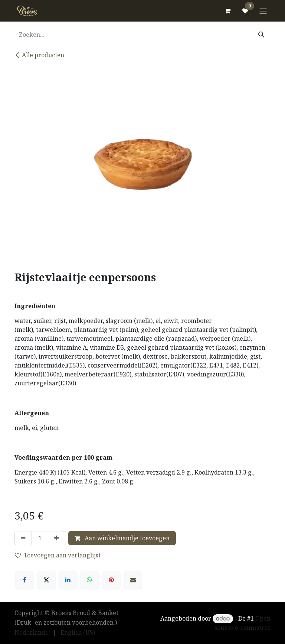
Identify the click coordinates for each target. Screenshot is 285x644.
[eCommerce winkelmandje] (227, 11)
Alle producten (39, 55)
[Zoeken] (261, 35)
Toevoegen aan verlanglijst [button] (58, 555)
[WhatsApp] (89, 580)
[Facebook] (24, 580)
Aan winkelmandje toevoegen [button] (122, 538)
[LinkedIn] (68, 580)
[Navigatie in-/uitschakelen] (263, 11)
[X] (46, 580)
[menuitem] (31, 632)
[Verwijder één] (23, 538)
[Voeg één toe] (57, 538)
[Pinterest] (111, 580)
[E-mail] (133, 580)
